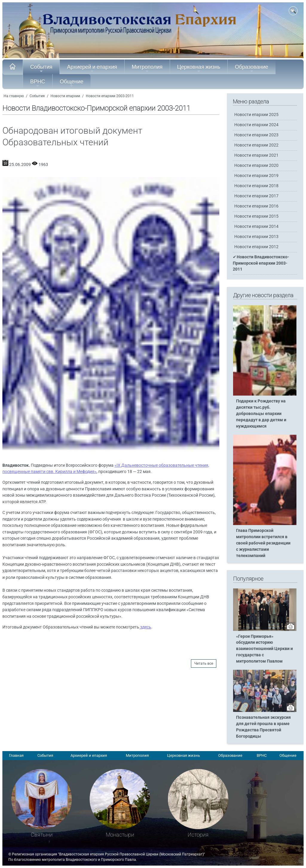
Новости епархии (65, 96)
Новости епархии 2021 (256, 155)
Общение (72, 83)
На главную (14, 96)
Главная (16, 755)
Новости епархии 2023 (256, 135)
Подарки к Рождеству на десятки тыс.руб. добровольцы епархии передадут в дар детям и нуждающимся (261, 414)
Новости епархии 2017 (256, 196)
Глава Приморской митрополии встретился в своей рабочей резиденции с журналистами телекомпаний (263, 543)
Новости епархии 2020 (256, 165)
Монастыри (120, 835)
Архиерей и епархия (92, 68)
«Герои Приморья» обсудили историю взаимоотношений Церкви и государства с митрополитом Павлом (264, 649)
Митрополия (147, 68)
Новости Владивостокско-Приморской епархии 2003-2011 (261, 263)
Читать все (204, 663)
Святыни (42, 835)
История (198, 835)
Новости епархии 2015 (256, 216)
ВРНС (38, 83)
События (41, 68)
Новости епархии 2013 (256, 237)
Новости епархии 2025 (256, 115)
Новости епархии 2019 (256, 176)
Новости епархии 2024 (256, 125)
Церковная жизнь (199, 68)
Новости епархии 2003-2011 (110, 96)
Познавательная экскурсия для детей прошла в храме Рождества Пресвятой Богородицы (263, 727)
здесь (145, 627)
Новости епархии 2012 (256, 247)
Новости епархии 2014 (256, 226)
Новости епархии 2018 (256, 186)
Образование (252, 68)
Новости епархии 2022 (256, 145)
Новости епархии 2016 (256, 206)
